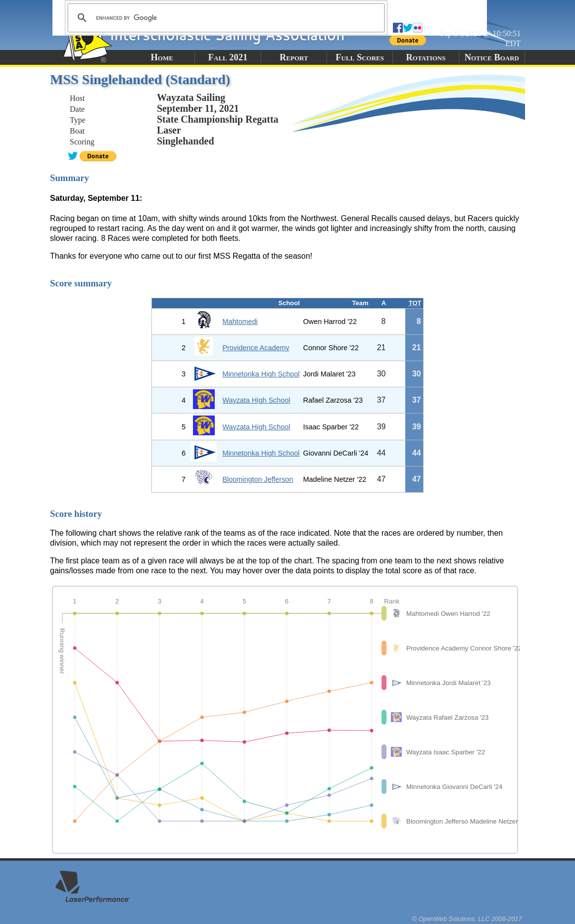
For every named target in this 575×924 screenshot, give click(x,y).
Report (294, 57)
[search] (225, 18)
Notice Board (492, 57)
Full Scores (360, 57)
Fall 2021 (228, 57)
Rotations (426, 57)
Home (162, 57)
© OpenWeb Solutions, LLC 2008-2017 (467, 919)
